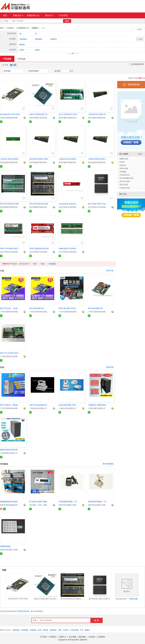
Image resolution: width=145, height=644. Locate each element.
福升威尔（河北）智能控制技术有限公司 (40, 505)
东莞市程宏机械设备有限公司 (10, 505)
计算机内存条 (125, 188)
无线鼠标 (53, 630)
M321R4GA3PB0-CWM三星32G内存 (40, 159)
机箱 (43, 264)
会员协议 (92, 637)
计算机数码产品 (23, 28)
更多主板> (110, 270)
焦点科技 (76, 640)
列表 (5, 65)
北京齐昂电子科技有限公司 (69, 207)
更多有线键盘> (108, 464)
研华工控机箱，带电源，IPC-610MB (10, 405)
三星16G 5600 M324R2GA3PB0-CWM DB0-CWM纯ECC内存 (10, 159)
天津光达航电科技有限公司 (10, 118)
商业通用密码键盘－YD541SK (98, 501)
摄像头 (87, 630)
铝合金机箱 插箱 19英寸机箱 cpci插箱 (69, 405)
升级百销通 (133, 599)
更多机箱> (110, 367)
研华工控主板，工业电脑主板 (10, 308)
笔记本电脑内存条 (126, 178)
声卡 (82, 630)
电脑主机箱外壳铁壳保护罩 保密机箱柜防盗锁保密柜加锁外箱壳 (10, 450)
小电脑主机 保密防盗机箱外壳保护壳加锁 (98, 405)
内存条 (122, 162)
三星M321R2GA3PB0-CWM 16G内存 (69, 159)
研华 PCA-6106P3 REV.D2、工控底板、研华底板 (10, 353)
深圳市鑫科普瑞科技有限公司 (69, 118)
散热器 (46, 630)
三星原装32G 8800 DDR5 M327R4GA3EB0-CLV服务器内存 (98, 114)
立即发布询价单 (23, 611)
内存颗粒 (123, 172)
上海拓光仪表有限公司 (38, 408)
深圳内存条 (124, 168)
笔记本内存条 (125, 181)
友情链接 (101, 637)
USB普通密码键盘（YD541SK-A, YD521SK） (69, 501)
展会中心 (49, 15)
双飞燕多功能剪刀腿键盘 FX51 (40, 501)
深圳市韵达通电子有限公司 (69, 505)
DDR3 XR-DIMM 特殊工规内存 (10, 248)
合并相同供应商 (136, 64)
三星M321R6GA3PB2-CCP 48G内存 (98, 159)
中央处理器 (74, 630)
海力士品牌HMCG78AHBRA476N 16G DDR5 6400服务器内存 (69, 114)
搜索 (67, 21)
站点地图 (72, 637)
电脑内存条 (124, 159)
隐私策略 (82, 637)
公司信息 (21, 59)
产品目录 (10, 28)
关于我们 (44, 637)
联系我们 (53, 637)
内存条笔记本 (125, 175)
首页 (5, 15)
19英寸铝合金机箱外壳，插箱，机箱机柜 (40, 405)
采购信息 (18, 15)
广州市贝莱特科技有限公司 (10, 312)
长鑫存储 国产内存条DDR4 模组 (69, 248)
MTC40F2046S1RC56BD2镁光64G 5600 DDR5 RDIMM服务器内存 (10, 204)
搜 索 (97, 620)
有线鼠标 (33, 630)
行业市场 (63, 15)
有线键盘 (52, 264)
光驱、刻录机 (63, 630)
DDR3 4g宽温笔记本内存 (39, 248)
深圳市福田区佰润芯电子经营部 (40, 118)
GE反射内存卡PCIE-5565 (10, 114)
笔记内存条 (124, 184)
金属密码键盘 (5, 546)
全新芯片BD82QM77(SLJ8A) (40, 114)
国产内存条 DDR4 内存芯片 (98, 204)
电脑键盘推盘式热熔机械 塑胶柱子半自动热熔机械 (10, 501)
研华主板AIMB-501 (37, 308)
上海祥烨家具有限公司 (97, 408)
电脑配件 (35, 28)
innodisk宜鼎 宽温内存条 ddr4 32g (69, 204)
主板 (35, 264)
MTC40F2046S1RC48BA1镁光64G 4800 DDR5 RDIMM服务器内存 (40, 204)
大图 (13, 65)
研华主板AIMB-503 (95, 308)
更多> (141, 154)
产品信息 (7, 59)
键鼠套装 (16, 630)
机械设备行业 (33, 15)
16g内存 (123, 165)
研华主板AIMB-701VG (67, 308)
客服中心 (63, 637)
